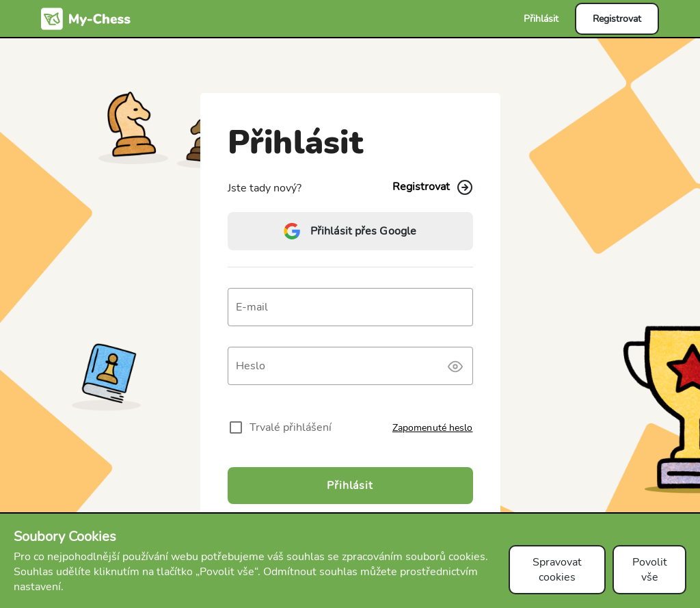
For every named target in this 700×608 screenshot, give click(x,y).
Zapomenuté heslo (433, 428)
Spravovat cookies (557, 570)
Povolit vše (650, 570)
